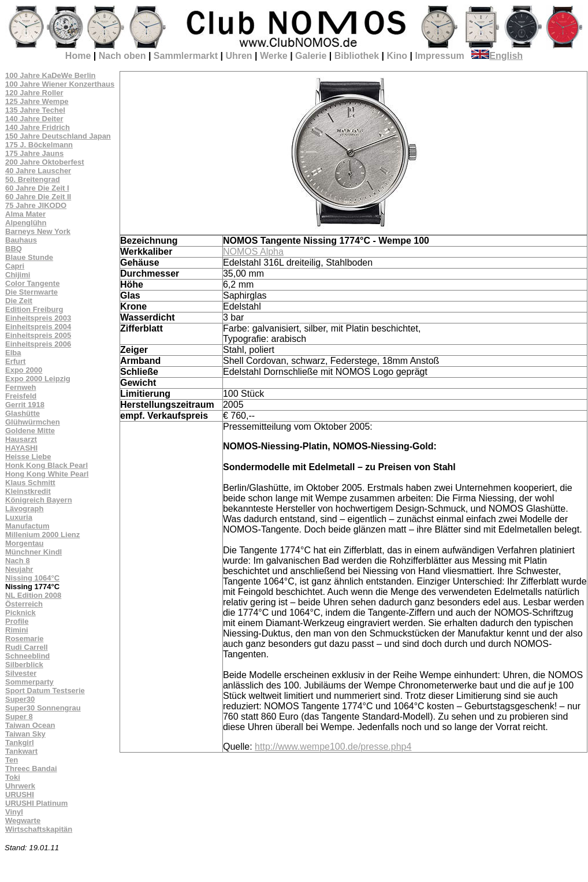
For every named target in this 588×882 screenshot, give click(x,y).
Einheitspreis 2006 (38, 344)
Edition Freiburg (34, 309)
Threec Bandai (31, 769)
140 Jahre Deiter (34, 119)
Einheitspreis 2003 (38, 318)
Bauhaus (21, 240)
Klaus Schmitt (30, 483)
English (497, 56)
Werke (274, 56)
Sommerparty (29, 682)
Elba (13, 353)
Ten (12, 760)
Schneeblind (27, 656)
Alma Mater (25, 214)
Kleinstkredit (28, 491)
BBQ (14, 249)
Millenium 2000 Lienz (42, 535)
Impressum (439, 56)
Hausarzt (21, 439)
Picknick (21, 613)
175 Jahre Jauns (34, 153)
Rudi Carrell (27, 647)
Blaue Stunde (29, 257)
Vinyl (14, 812)
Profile (17, 621)
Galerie (311, 56)
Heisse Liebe (28, 457)
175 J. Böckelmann (39, 145)
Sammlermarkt (186, 56)
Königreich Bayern (39, 500)
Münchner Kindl (34, 552)
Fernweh (21, 387)
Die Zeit (19, 301)
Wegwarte (23, 820)
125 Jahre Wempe (37, 101)
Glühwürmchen (33, 422)
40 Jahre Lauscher (38, 171)
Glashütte (23, 413)
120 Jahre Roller (34, 93)
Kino (397, 56)
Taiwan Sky (25, 734)
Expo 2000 (24, 370)
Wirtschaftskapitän (39, 829)
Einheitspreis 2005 (38, 335)
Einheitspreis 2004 (38, 327)
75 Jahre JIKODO (36, 205)
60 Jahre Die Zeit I (37, 188)
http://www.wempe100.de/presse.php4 (333, 747)
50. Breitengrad (33, 179)
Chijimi (18, 275)
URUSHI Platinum (36, 803)
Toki (13, 777)
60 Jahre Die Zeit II (38, 197)
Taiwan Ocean (30, 725)
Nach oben (122, 56)
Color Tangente (32, 283)
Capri (15, 266)
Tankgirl (20, 743)
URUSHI (20, 794)
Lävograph (24, 509)
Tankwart (21, 751)
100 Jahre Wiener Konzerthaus (60, 84)
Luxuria (19, 517)
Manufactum (27, 526)
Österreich (24, 604)
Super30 (20, 699)
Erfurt (15, 361)
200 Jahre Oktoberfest (45, 162)
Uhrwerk (20, 786)
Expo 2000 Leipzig (38, 379)
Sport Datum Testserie (45, 691)
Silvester (21, 673)
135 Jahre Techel (35, 110)
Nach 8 (18, 561)
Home (78, 56)
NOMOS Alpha (253, 252)
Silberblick (24, 665)
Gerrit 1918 (25, 405)
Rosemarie (24, 639)
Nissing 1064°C (32, 578)
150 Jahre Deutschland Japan (58, 136)
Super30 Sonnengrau (43, 708)
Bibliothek (357, 56)
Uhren (239, 56)
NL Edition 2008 (33, 595)
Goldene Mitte (30, 431)
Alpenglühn (26, 223)
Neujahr (19, 569)
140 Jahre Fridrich (38, 127)
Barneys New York (38, 231)
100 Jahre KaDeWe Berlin (51, 75)
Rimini (17, 630)
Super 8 (19, 717)
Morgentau (24, 543)
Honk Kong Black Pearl (46, 465)
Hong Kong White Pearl (47, 474)
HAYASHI (21, 448)
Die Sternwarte (31, 292)
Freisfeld (21, 396)
